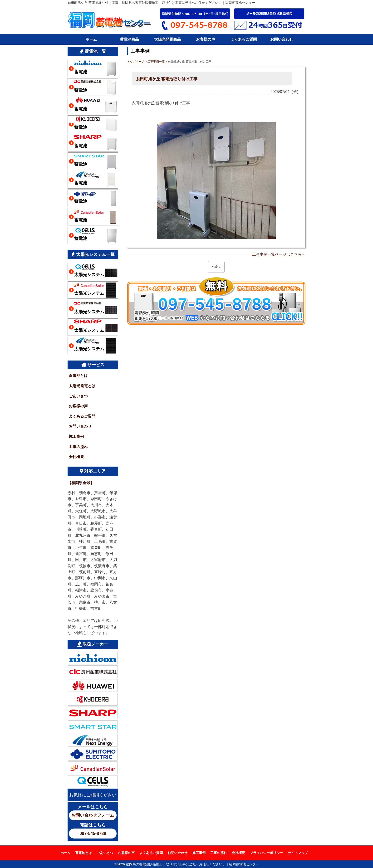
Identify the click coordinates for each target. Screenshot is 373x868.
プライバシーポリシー (266, 853)
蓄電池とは (78, 376)
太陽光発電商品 (167, 39)
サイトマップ (298, 853)
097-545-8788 (93, 834)
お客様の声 (206, 39)
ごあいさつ (78, 396)
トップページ (136, 62)
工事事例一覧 (156, 62)
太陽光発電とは (82, 386)
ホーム (91, 39)
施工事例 (76, 436)
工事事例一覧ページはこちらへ (279, 254)
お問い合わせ (282, 39)
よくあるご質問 (244, 39)
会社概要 (76, 457)
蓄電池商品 (129, 39)
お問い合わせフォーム (93, 815)
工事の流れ (78, 447)
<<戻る (216, 267)
